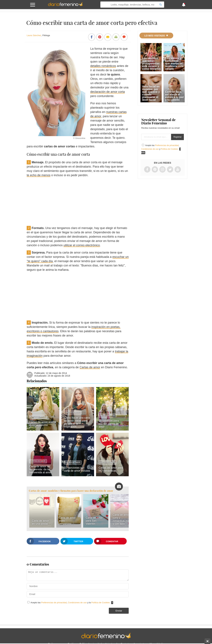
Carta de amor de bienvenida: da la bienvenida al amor (40, 469)
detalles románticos (103, 66)
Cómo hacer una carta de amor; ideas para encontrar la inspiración (77, 422)
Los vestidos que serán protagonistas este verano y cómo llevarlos (151, 64)
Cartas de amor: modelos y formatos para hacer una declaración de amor (71, 491)
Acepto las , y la (70, 603)
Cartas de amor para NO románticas (111, 469)
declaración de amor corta (107, 92)
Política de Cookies (100, 603)
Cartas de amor (90, 367)
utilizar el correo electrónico (82, 245)
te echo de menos (39, 175)
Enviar (119, 611)
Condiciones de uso (78, 603)
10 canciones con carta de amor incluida (77, 469)
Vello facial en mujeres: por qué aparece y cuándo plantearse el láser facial (151, 93)
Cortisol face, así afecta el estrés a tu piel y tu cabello (174, 96)
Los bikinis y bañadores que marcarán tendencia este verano (174, 64)
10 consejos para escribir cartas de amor (109, 424)
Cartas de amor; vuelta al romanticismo (43, 424)
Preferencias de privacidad (54, 603)
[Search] (160, 5)
